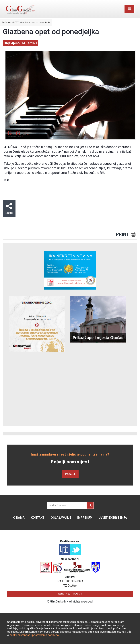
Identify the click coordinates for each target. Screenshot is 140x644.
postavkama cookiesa (45, 635)
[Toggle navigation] (129, 9)
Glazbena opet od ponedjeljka (36, 22)
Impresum (85, 518)
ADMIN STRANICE (70, 594)
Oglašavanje (61, 518)
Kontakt (38, 518)
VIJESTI (15, 22)
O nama (19, 518)
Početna (6, 22)
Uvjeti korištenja (113, 518)
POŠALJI (70, 474)
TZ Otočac (70, 586)
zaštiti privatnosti (20, 635)
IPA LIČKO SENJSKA (70, 581)
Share (9, 209)
